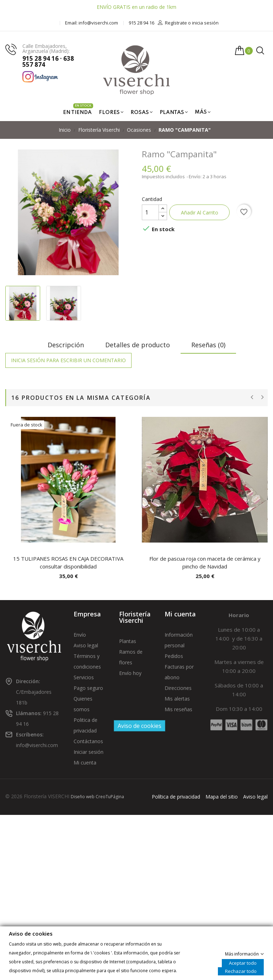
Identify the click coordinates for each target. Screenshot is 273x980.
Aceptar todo (243, 963)
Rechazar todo (241, 971)
